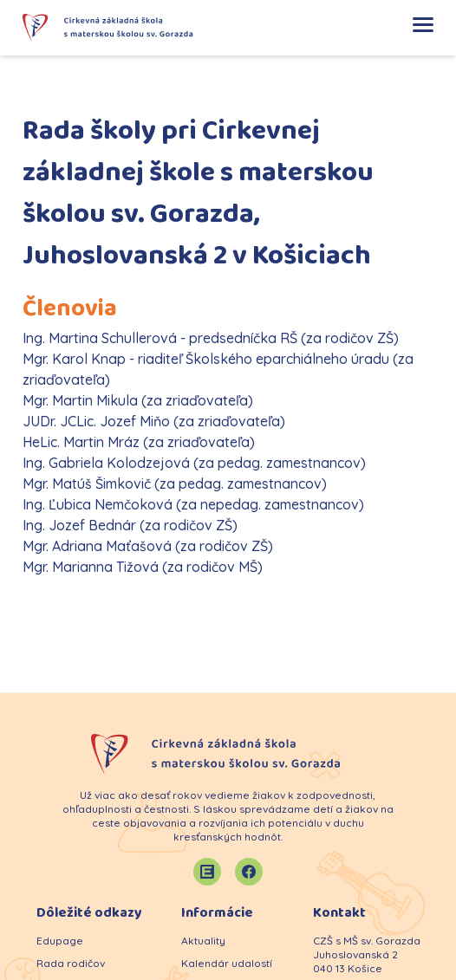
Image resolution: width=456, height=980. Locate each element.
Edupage (60, 941)
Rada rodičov (71, 963)
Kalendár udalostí (227, 963)
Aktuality (203, 941)
